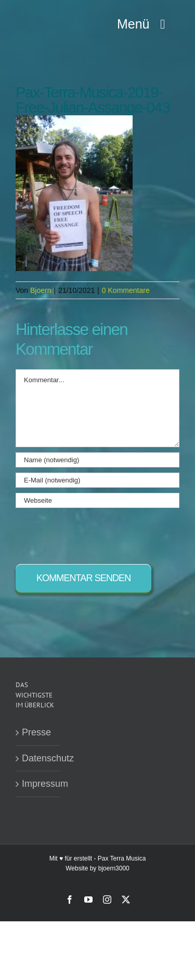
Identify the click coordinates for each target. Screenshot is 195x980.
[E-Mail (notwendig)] (97, 480)
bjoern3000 (114, 868)
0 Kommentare (126, 290)
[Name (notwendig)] (97, 460)
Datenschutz (38, 758)
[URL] (97, 500)
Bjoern (41, 290)
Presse (36, 732)
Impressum (38, 784)
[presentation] (95, 533)
